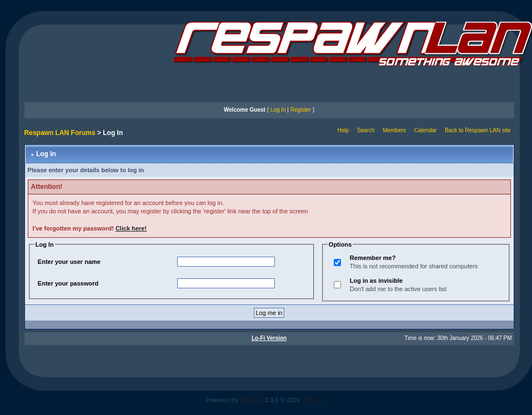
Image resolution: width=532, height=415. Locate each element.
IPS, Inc (314, 400)
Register (301, 110)
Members (394, 130)
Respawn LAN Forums (60, 133)
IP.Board (252, 400)
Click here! (131, 228)
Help (343, 130)
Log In (278, 110)
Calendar (426, 130)
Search (366, 130)
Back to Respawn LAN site (478, 130)
